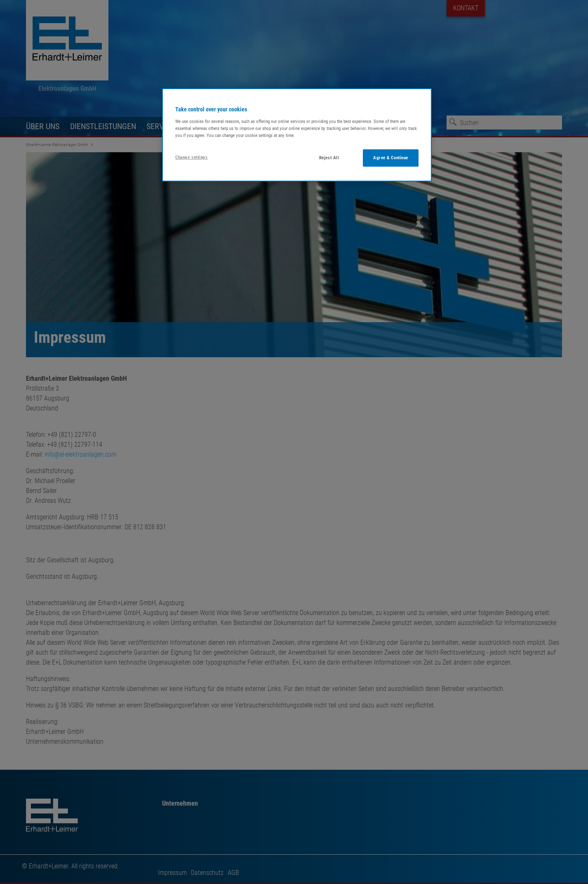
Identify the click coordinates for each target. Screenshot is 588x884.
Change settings (192, 157)
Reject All (329, 158)
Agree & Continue (391, 158)
